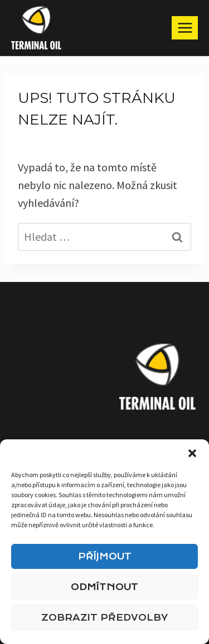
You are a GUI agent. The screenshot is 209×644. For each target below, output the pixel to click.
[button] (192, 453)
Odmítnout (104, 587)
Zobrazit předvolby (104, 618)
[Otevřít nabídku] (185, 28)
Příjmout (105, 556)
